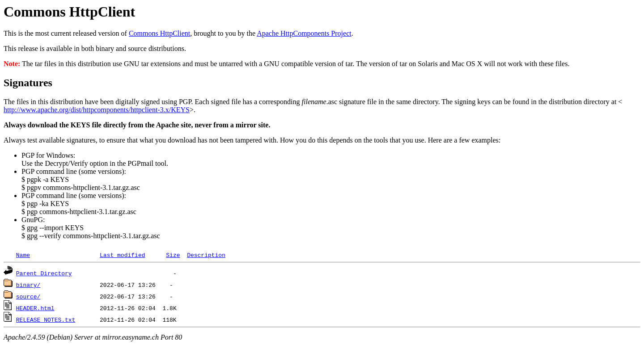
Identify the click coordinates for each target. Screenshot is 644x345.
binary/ (28, 285)
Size (173, 255)
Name (23, 255)
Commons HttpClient (159, 33)
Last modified (122, 255)
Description (206, 255)
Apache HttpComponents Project (304, 33)
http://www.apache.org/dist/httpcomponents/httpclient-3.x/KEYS (97, 110)
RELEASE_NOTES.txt (46, 320)
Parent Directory (44, 273)
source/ (28, 296)
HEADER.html (35, 308)
